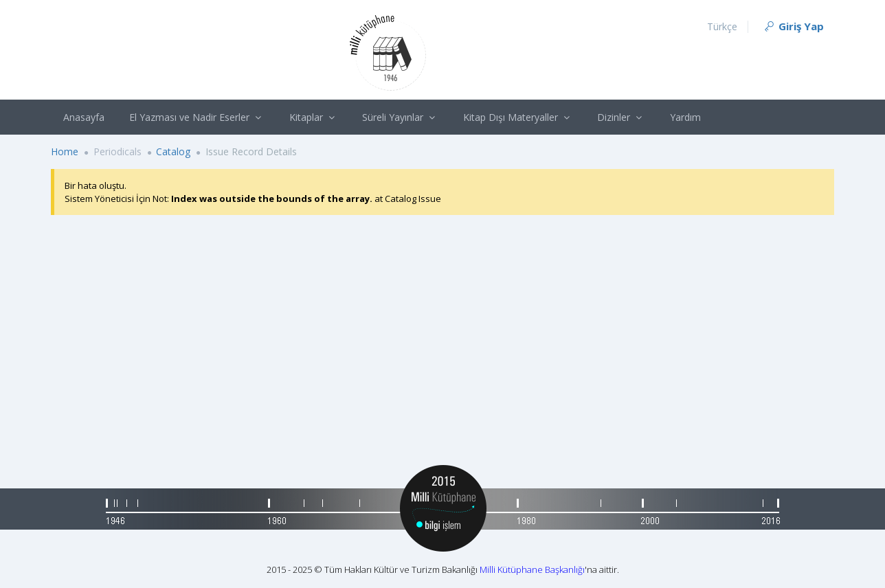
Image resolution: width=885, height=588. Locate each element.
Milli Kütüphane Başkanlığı (532, 569)
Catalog (173, 151)
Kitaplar (314, 117)
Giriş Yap (793, 26)
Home (65, 151)
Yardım (685, 117)
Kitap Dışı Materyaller (518, 117)
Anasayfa (84, 117)
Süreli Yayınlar (400, 117)
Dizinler (621, 117)
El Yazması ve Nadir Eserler (197, 117)
